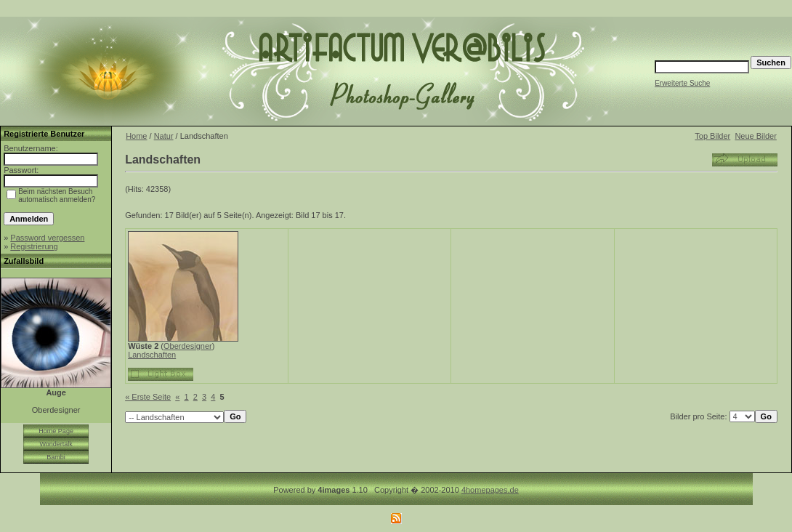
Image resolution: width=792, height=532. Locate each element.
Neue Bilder (755, 136)
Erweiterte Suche (682, 83)
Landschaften (152, 355)
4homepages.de (490, 490)
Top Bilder (712, 136)
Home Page (56, 431)
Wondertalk (56, 444)
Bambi (56, 457)
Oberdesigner (188, 346)
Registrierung (34, 246)
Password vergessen (47, 238)
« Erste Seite (148, 397)
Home (136, 136)
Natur (164, 136)
